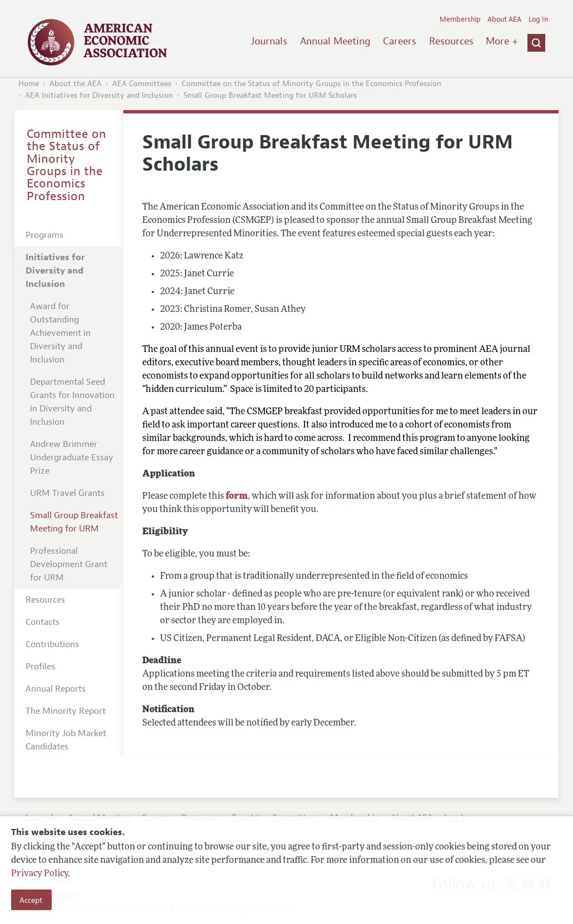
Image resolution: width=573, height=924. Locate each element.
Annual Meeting (335, 41)
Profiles (40, 667)
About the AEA (76, 84)
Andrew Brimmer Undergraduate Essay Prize (72, 458)
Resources (451, 41)
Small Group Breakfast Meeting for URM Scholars (270, 95)
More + (502, 41)
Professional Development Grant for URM (69, 564)
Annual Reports (56, 689)
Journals (269, 41)
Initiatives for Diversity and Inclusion (55, 271)
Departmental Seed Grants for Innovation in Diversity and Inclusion (72, 402)
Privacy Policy (39, 874)
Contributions (52, 644)
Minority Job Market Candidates (66, 740)
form (237, 496)
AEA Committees (142, 84)
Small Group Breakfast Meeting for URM (74, 522)
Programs (44, 235)
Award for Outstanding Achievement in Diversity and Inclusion (60, 333)
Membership (460, 19)
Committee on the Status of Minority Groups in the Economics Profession (312, 84)
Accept (31, 900)
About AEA (504, 19)
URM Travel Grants (67, 493)
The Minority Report (66, 711)
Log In (538, 19)
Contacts (43, 622)
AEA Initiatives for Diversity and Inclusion (99, 95)
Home (29, 84)
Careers (400, 41)
